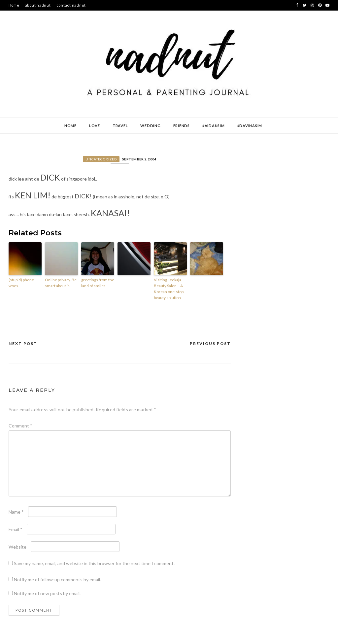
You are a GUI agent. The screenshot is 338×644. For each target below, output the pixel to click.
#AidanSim (214, 126)
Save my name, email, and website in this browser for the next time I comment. (94, 563)
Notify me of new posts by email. (47, 593)
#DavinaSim (250, 126)
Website (17, 547)
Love (95, 126)
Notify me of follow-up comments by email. (57, 579)
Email (16, 529)
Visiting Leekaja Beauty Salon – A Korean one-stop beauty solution (169, 289)
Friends (182, 126)
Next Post (23, 343)
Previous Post (210, 343)
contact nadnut (71, 5)
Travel (120, 126)
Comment (20, 426)
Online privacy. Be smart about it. (61, 283)
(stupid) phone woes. (21, 283)
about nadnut (38, 5)
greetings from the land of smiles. (98, 283)
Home (14, 5)
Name (16, 512)
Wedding (150, 126)
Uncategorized (101, 159)
